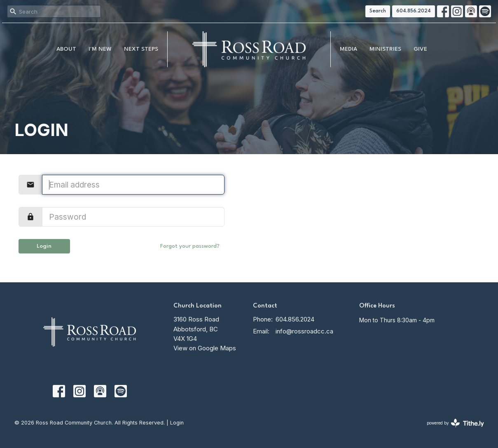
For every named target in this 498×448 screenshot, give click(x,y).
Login (44, 246)
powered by (455, 423)
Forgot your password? (190, 246)
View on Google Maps (205, 348)
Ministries (385, 49)
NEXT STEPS (141, 49)
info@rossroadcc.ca (304, 331)
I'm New (100, 49)
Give (420, 49)
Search (378, 11)
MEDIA (348, 49)
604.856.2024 (414, 11)
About (66, 49)
